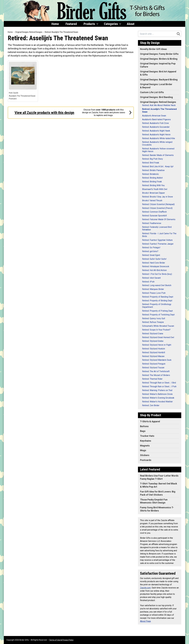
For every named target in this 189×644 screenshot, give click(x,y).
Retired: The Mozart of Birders (156, 375)
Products (91, 24)
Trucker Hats (147, 436)
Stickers (145, 455)
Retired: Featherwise (152, 223)
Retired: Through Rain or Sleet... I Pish (159, 386)
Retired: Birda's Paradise (153, 170)
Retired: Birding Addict (152, 178)
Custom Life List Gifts (152, 92)
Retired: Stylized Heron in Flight (157, 345)
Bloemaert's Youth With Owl (155, 189)
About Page (145, 621)
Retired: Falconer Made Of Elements (159, 219)
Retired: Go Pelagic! (151, 248)
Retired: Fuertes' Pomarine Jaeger (158, 244)
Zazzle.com (145, 588)
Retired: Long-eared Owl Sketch (157, 285)
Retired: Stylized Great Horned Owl (158, 337)
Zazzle (16, 93)
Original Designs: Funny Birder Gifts (159, 54)
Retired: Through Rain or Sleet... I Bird (159, 383)
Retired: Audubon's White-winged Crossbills (157, 143)
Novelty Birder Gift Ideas (153, 49)
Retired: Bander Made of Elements (158, 155)
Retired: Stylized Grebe (153, 341)
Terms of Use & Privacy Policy (61, 640)
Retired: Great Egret (151, 255)
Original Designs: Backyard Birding (159, 80)
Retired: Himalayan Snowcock (156, 266)
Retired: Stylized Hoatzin (154, 349)
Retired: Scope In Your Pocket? (156, 330)
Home (55, 24)
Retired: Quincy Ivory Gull (154, 318)
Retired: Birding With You (153, 185)
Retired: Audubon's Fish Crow (155, 123)
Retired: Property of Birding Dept (157, 301)
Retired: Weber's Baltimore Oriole (157, 394)
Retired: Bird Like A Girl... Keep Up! (158, 166)
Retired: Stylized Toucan (153, 368)
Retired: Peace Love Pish (154, 293)
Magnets (145, 446)
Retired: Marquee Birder (153, 289)
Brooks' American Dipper (153, 193)
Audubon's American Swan (154, 116)
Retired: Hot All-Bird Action (154, 270)
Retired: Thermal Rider (152, 379)
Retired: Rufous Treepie (153, 322)
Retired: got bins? (150, 251)
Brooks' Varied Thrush (152, 201)
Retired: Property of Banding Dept (158, 297)
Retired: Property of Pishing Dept (157, 311)
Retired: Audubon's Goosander (156, 127)
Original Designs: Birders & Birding (159, 59)
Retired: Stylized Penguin (154, 364)
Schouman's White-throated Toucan (158, 326)
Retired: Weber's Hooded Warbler (157, 402)
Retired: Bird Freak (151, 163)
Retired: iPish (148, 282)
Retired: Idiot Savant (151, 278)
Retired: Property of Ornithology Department (157, 306)
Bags (143, 431)
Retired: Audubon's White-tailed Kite (159, 138)
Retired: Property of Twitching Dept (158, 315)
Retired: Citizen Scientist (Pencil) (157, 208)
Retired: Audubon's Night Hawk (156, 131)
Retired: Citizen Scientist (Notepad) (158, 204)
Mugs (143, 450)
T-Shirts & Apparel (150, 421)
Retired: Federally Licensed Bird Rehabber (157, 228)
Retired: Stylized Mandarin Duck (157, 360)
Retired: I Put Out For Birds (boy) (157, 274)
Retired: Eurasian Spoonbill (154, 216)
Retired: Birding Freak (152, 182)
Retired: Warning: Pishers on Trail (157, 390)
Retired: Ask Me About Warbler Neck (159, 105)
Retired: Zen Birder (151, 405)
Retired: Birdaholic (150, 174)
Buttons (144, 426)
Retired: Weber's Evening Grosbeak (158, 398)
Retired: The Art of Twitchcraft (156, 371)
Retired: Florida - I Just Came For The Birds (159, 235)
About (131, 24)
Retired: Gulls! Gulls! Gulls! (154, 259)
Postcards (146, 460)
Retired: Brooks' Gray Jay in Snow (157, 197)
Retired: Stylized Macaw (153, 356)
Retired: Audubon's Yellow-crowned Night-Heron (158, 150)
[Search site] (157, 34)
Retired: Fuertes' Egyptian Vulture (157, 240)
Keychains (146, 441)
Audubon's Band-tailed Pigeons (156, 119)
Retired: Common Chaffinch (154, 212)
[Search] (178, 34)
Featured (71, 24)
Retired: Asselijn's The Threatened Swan (61, 32)
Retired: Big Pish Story (153, 159)
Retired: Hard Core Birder (154, 263)
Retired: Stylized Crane (153, 334)
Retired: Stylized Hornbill (154, 352)
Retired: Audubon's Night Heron (156, 135)
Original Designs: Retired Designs (29, 32)
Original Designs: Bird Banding (156, 97)
